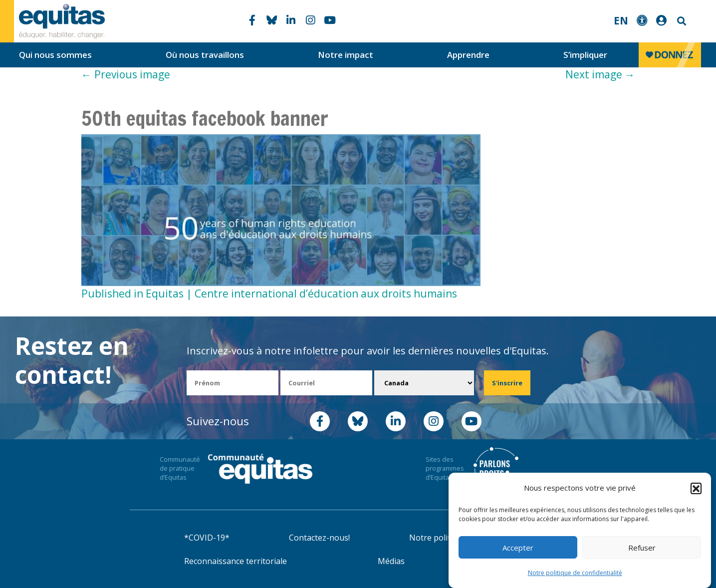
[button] (696, 488)
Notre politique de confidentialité (575, 573)
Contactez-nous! (319, 538)
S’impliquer (585, 55)
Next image (600, 74)
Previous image (126, 74)
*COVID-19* (207, 538)
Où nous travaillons (205, 55)
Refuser (642, 548)
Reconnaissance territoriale (236, 561)
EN (621, 20)
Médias (391, 561)
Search (681, 21)
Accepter (518, 548)
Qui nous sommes (55, 55)
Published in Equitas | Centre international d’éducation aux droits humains (269, 294)
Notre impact (346, 55)
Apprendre (468, 55)
